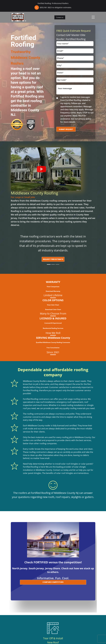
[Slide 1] (49, 264)
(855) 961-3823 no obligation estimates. (56, 7)
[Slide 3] (57, 264)
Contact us (60, 17)
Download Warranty (53, 291)
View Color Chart (53, 305)
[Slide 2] (53, 264)
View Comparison (53, 287)
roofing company (58, 201)
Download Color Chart (53, 309)
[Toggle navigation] (93, 17)
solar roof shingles (70, 464)
